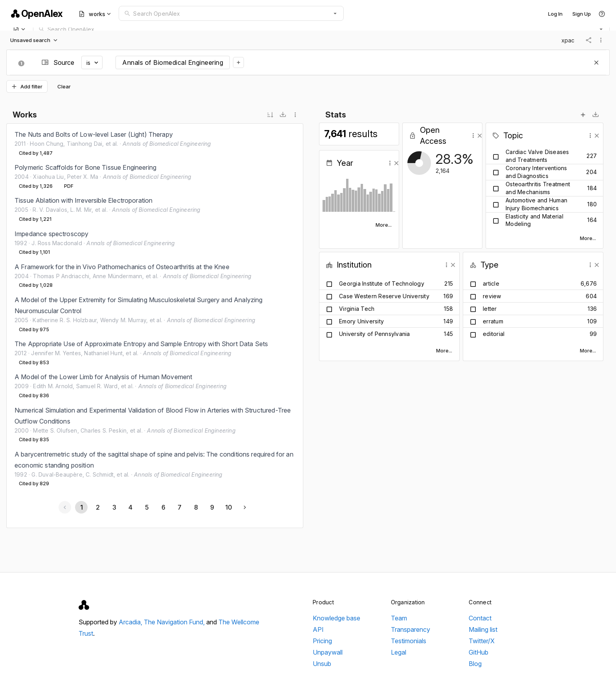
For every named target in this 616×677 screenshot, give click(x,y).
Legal (399, 652)
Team (399, 618)
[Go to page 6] (163, 507)
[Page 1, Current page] (81, 507)
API (318, 629)
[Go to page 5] (147, 507)
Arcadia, (131, 622)
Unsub (322, 664)
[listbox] (155, 309)
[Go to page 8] (196, 507)
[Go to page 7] (179, 507)
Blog (475, 664)
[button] (335, 13)
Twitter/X (482, 641)
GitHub (478, 652)
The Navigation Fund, (175, 622)
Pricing (322, 641)
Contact (480, 618)
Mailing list (483, 629)
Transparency (411, 629)
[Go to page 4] (130, 507)
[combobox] (231, 13)
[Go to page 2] (97, 507)
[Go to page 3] (114, 507)
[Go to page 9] (212, 507)
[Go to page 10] (228, 507)
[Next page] (245, 507)
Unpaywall (328, 652)
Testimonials (409, 641)
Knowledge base (336, 618)
